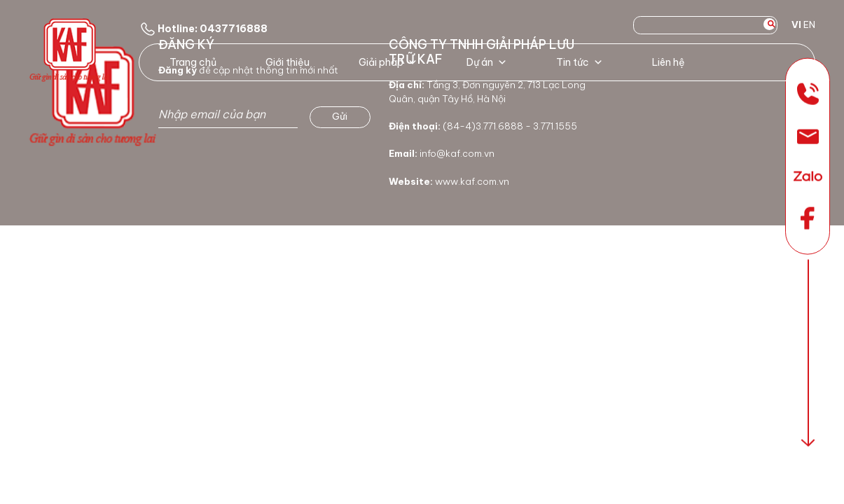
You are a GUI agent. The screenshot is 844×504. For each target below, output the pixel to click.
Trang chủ (193, 62)
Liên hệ (669, 62)
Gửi (340, 116)
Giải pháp (388, 63)
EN (809, 24)
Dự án (487, 63)
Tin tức (580, 63)
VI (796, 24)
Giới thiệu (288, 62)
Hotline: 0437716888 (203, 29)
